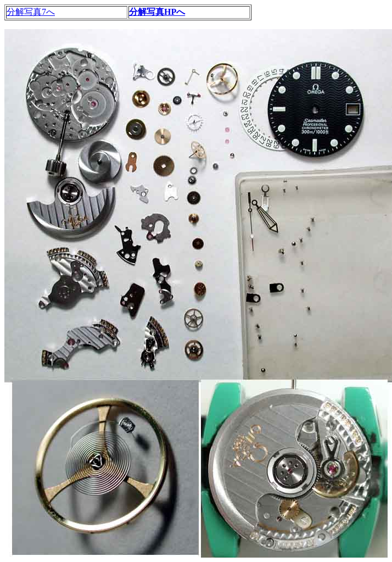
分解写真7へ (31, 12)
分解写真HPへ (157, 12)
